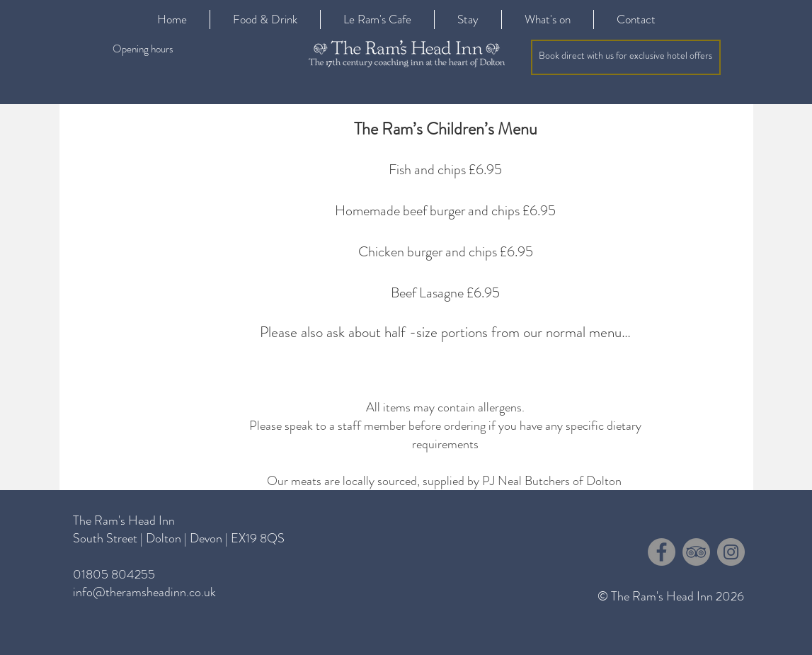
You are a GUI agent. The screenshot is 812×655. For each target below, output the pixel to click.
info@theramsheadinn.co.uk (144, 592)
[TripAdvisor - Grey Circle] (696, 552)
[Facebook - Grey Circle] (662, 552)
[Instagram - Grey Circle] (731, 552)
